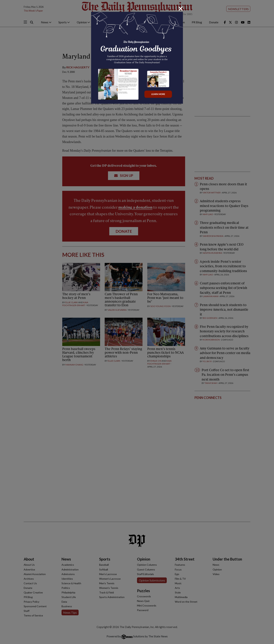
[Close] (181, 9)
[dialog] (137, 322)
